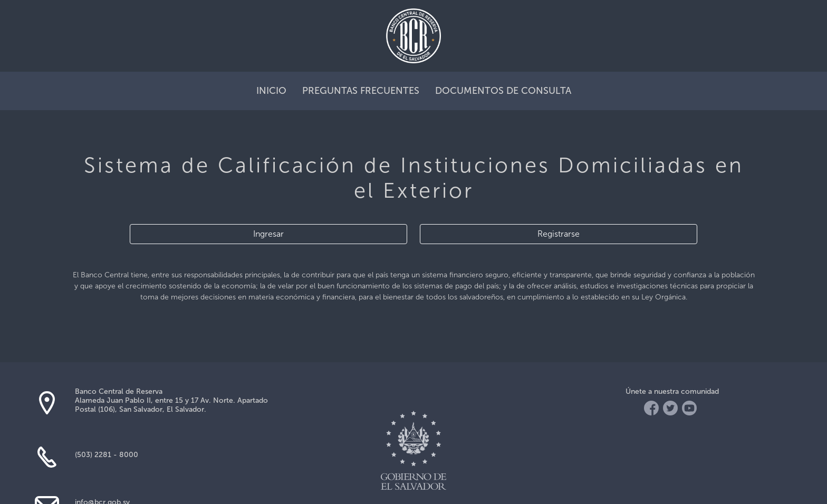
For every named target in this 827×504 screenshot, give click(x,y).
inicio (271, 91)
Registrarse (559, 234)
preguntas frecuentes (361, 91)
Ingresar (268, 234)
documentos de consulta (503, 91)
